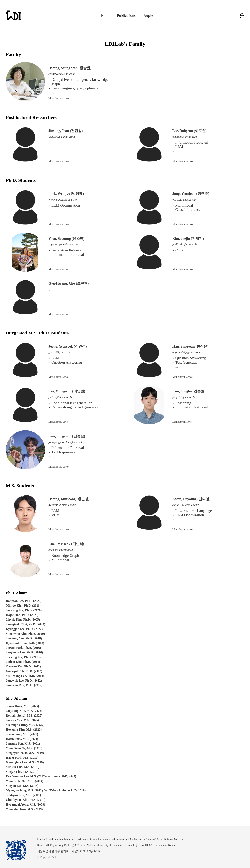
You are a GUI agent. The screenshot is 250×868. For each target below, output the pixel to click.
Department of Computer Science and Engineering (101, 839)
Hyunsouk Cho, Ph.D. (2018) (25, 643)
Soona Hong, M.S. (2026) (22, 706)
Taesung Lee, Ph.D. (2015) (23, 657)
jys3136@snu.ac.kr (60, 352)
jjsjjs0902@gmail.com (62, 137)
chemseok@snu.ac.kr (61, 550)
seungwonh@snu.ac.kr (62, 74)
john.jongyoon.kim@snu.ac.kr (66, 442)
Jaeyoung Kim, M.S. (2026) (24, 711)
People (148, 16)
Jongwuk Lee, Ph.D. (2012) (24, 680)
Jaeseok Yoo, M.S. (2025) (22, 720)
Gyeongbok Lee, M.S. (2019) (25, 762)
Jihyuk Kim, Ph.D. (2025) (23, 620)
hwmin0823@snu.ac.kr (62, 505)
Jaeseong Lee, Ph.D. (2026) (24, 610)
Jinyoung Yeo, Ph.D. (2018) (24, 638)
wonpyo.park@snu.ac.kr (63, 200)
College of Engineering (143, 839)
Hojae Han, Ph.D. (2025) (22, 615)
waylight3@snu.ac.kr (185, 137)
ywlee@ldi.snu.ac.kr (60, 397)
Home (106, 16)
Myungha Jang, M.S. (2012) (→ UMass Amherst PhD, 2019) (46, 790)
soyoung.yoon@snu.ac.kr (63, 244)
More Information (59, 98)
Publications (126, 16)
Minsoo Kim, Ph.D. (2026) (23, 606)
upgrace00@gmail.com (186, 352)
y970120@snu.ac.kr (184, 200)
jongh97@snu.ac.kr (184, 397)
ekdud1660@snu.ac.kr (185, 505)
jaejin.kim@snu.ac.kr (185, 244)
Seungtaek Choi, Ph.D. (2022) (25, 624)
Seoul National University (171, 839)
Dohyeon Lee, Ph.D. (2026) (24, 601)
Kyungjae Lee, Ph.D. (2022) (24, 629)
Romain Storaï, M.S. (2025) (24, 715)
